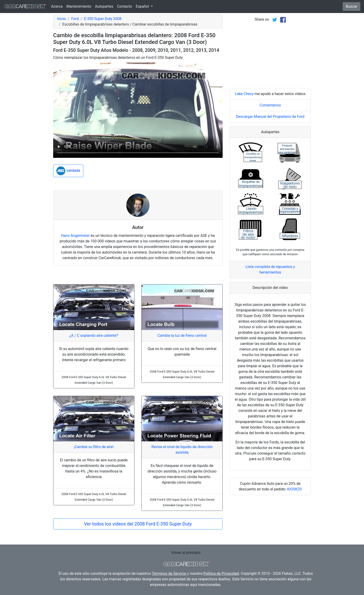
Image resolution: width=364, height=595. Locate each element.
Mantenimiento (79, 6)
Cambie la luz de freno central (182, 336)
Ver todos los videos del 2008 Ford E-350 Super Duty (138, 524)
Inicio (62, 19)
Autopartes (104, 6)
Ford (75, 19)
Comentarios (270, 105)
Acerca (57, 6)
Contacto (125, 6)
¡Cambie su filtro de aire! (94, 447)
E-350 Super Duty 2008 (103, 19)
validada (68, 171)
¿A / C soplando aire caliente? (94, 336)
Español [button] (143, 6)
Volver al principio (186, 553)
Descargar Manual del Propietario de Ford (270, 117)
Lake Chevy (244, 94)
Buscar (351, 6)
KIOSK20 (294, 489)
